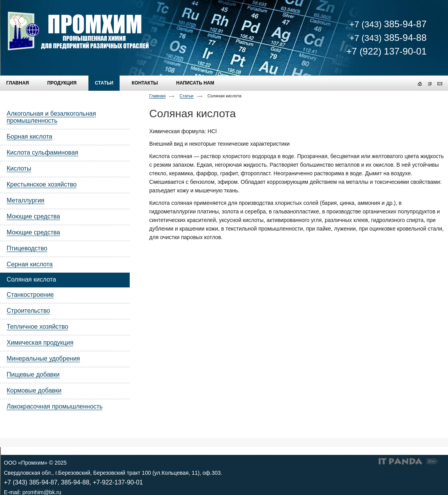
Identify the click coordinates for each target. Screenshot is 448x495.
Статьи (187, 96)
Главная (157, 96)
